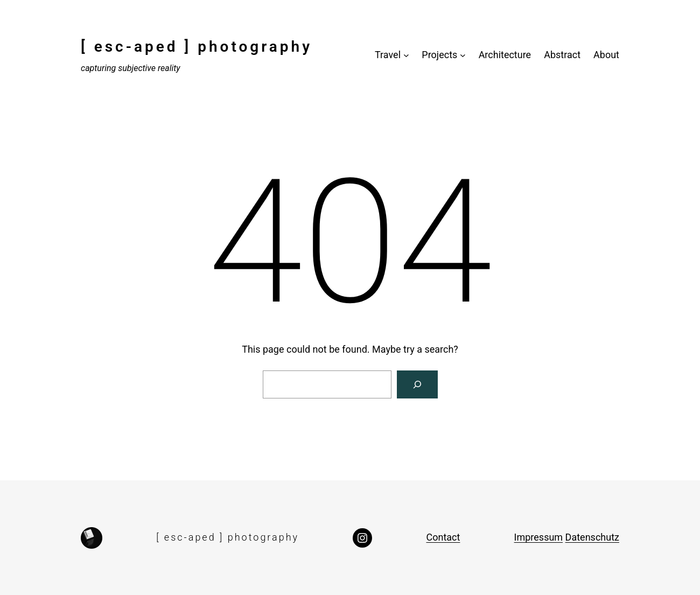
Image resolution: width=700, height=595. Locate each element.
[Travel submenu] (406, 55)
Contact (443, 537)
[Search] (417, 384)
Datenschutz (592, 537)
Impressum (539, 537)
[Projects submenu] (463, 55)
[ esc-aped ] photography (197, 47)
